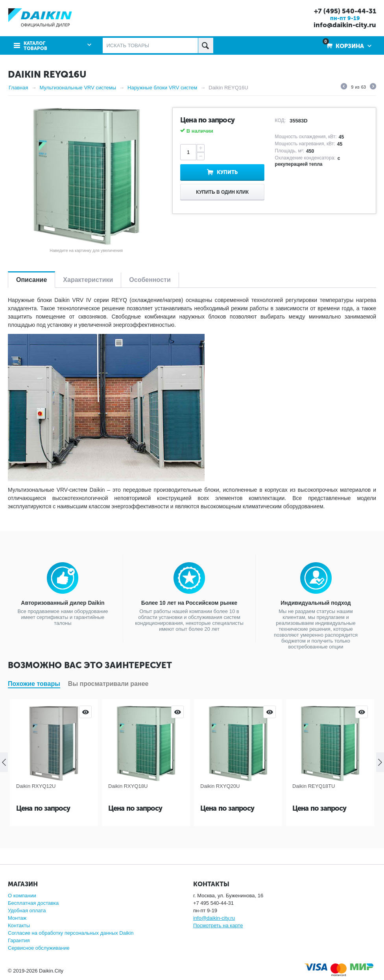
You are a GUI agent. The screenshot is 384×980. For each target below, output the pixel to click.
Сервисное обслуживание (39, 948)
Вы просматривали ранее (108, 684)
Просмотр (85, 712)
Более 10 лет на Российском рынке (189, 603)
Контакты (19, 925)
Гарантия (19, 940)
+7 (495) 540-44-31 (345, 11)
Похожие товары (34, 684)
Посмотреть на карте (218, 925)
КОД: (280, 120)
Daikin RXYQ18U (128, 786)
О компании (22, 896)
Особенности (150, 280)
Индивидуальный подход (316, 603)
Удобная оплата (27, 911)
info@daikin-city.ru (345, 25)
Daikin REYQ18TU (314, 786)
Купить (227, 172)
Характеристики (88, 280)
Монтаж (17, 918)
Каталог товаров (35, 46)
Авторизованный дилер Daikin (63, 603)
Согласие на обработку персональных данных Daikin (71, 933)
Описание (31, 280)
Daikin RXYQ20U (220, 786)
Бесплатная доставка (33, 903)
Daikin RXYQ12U (36, 786)
